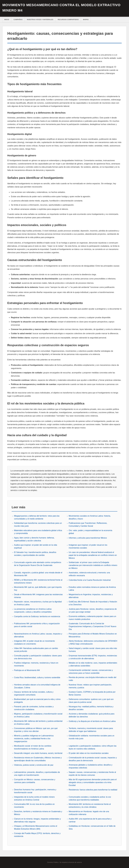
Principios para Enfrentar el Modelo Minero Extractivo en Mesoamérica (93, 635)
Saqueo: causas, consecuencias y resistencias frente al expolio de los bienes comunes (92, 773)
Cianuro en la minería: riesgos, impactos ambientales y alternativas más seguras (37, 820)
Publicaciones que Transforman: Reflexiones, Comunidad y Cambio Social (88, 524)
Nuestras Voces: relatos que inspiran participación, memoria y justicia (90, 686)
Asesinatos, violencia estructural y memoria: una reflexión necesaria (89, 574)
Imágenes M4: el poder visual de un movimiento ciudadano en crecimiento (34, 642)
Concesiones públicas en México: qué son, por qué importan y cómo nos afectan (36, 730)
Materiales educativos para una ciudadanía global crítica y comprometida (38, 532)
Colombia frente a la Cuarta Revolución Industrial (90, 580)
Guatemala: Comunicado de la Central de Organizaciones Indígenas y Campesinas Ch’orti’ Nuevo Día (92, 626)
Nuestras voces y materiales (40, 19)
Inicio (7, 19)
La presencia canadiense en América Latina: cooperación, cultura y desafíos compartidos (33, 610)
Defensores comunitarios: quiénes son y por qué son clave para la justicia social (91, 700)
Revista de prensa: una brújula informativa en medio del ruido (92, 679)
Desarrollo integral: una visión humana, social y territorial (38, 753)
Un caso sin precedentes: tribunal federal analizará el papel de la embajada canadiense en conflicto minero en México (93, 555)
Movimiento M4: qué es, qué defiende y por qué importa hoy (38, 588)
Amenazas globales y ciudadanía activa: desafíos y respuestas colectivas (91, 766)
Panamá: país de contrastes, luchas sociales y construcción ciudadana (34, 708)
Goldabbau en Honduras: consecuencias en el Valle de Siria (92, 827)
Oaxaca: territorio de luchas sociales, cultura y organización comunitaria (34, 693)
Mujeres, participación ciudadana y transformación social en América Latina (38, 715)
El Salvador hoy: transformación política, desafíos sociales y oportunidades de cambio (35, 553)
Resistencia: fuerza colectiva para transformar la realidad (93, 789)
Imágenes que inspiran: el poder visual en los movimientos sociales (88, 546)
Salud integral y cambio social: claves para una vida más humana (93, 649)
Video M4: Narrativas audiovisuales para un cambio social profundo (36, 649)
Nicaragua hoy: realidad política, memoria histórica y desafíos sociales (91, 708)
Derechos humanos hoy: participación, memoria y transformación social (35, 791)
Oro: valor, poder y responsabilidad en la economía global (90, 532)
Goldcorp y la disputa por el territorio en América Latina (92, 721)
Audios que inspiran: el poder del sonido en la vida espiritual (36, 546)
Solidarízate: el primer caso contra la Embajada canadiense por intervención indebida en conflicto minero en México (93, 565)
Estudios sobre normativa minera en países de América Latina (92, 588)
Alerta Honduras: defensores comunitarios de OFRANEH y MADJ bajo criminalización (93, 642)
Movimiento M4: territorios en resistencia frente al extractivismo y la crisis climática (90, 805)
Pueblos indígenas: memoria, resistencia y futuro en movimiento (36, 664)
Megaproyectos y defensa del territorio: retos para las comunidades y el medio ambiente (37, 517)
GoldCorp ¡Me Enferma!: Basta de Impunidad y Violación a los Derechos (93, 603)
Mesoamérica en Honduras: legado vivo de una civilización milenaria (89, 813)
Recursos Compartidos (68, 19)
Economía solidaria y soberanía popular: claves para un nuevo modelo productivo (92, 618)
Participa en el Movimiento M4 (27, 670)
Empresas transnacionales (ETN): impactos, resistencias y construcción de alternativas (93, 657)
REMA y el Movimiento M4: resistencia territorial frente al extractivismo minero (38, 581)
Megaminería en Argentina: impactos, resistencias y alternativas (91, 596)
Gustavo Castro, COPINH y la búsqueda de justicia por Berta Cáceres (92, 693)
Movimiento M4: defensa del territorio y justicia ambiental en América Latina (38, 722)
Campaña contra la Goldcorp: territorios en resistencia (37, 616)
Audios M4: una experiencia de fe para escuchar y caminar (90, 820)
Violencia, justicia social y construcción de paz (34, 765)
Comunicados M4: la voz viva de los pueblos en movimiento (34, 805)
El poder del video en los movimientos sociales (89, 753)
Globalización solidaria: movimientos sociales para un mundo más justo (92, 737)
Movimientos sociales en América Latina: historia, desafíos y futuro (90, 517)
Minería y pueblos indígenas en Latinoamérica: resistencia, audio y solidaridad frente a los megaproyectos (34, 738)
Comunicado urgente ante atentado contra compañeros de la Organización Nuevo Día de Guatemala (38, 564)
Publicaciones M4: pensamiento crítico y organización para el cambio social (37, 625)
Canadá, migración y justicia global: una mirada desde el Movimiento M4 (38, 574)
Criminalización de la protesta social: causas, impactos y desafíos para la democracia (93, 759)
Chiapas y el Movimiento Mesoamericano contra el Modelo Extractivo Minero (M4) (36, 827)
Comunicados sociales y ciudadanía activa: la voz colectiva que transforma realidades (90, 798)
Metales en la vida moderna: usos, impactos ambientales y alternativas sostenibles (93, 664)
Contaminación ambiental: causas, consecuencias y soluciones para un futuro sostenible (91, 671)
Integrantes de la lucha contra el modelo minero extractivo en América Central (34, 798)
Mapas (86, 19)
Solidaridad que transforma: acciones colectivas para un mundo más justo (38, 524)
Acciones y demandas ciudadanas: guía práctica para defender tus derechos (92, 715)
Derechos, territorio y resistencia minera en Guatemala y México (38, 813)
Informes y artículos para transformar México (88, 538)
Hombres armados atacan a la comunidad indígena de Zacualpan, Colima (37, 686)
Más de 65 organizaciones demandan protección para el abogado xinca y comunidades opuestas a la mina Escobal (93, 782)
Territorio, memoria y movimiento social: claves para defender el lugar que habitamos (91, 730)
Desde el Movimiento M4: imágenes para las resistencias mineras (38, 596)
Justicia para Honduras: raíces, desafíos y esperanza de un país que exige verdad (93, 610)
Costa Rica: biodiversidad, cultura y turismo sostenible (37, 677)
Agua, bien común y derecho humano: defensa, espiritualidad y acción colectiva (34, 539)
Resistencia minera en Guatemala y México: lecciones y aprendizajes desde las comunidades (38, 759)
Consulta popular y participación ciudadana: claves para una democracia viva (38, 657)
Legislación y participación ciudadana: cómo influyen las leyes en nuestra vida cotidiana (93, 747)
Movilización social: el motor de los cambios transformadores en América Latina (33, 747)
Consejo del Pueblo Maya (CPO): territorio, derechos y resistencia (37, 835)
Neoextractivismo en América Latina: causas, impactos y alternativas (38, 635)
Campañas (18, 19)
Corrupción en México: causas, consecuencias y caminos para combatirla (35, 781)
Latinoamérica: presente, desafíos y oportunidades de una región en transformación (37, 773)
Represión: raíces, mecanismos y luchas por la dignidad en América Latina (38, 603)
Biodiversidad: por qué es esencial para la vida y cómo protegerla (37, 700)
